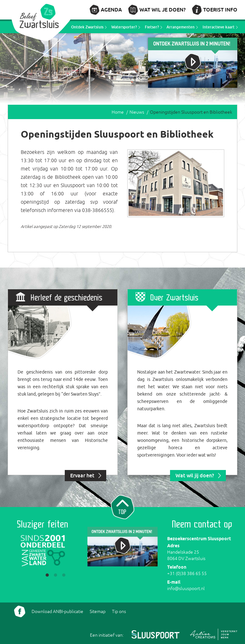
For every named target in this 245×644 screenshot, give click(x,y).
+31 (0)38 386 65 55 (187, 573)
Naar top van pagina (122, 506)
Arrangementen (181, 27)
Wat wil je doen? (163, 10)
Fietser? (152, 27)
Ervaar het (82, 475)
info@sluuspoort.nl (186, 588)
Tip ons (119, 611)
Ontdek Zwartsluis (87, 27)
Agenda (111, 10)
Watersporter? (124, 27)
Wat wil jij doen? (195, 475)
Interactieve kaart (219, 27)
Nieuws (137, 112)
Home (118, 112)
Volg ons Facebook (20, 611)
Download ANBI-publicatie (57, 611)
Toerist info (220, 10)
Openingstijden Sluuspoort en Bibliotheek (191, 112)
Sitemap (98, 611)
